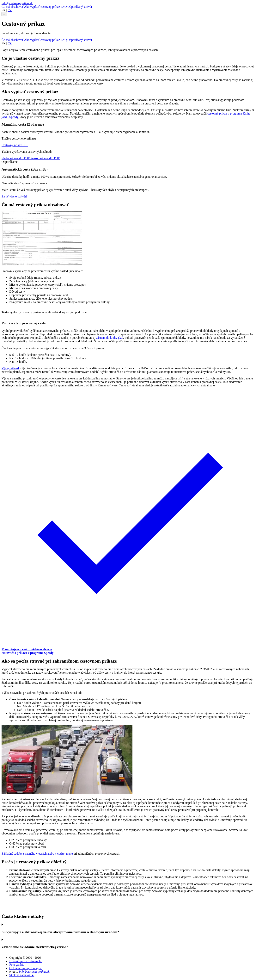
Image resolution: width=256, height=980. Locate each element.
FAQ (64, 7)
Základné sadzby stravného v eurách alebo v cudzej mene (37, 854)
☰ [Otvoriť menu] (4, 14)
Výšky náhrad (10, 368)
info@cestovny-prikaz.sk (17, 3)
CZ (10, 10)
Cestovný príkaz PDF (15, 145)
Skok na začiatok (22, 975)
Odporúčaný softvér (80, 7)
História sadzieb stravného (26, 961)
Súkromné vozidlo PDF (45, 158)
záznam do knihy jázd (110, 338)
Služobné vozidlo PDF (16, 158)
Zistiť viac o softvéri (14, 196)
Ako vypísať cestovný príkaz (42, 7)
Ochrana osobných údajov (25, 968)
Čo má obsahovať (12, 7)
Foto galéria (17, 965)
